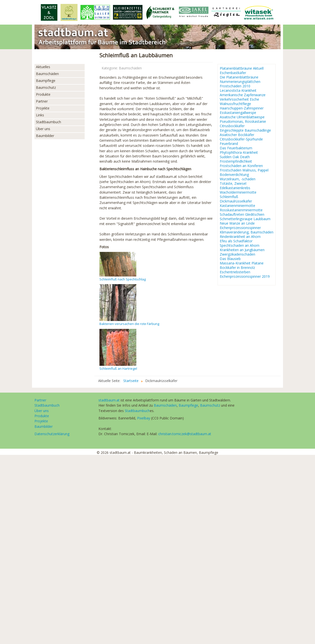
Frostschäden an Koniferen (241, 166)
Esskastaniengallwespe (238, 113)
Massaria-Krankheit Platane (242, 263)
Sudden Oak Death (235, 157)
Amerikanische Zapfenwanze (243, 95)
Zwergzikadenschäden (237, 254)
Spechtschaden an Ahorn (240, 245)
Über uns (43, 129)
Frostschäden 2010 (235, 86)
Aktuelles (43, 67)
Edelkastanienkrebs (235, 188)
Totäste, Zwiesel (233, 184)
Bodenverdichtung (234, 175)
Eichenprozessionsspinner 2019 (245, 276)
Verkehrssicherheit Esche (239, 99)
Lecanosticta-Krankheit (238, 91)
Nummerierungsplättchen (240, 82)
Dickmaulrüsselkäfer (236, 201)
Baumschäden (47, 74)
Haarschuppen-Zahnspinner (242, 108)
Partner (42, 101)
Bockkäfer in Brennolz (237, 268)
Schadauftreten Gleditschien (242, 215)
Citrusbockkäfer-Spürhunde (241, 139)
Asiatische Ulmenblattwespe (242, 117)
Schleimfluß (229, 197)
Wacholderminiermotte (238, 192)
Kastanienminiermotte (237, 206)
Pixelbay (144, 418)
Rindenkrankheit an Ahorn (240, 237)
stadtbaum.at (109, 400)
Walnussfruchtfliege (235, 104)
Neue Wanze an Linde (237, 223)
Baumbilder (45, 136)
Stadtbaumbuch (48, 122)
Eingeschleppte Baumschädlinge (245, 130)
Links (40, 115)
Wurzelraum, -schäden (238, 179)
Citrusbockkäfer (232, 126)
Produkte (43, 94)
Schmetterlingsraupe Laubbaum (245, 219)
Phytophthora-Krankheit (239, 153)
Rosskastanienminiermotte (241, 210)
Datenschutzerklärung (52, 434)
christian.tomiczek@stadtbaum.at (185, 434)
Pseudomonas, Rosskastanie (243, 122)
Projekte (43, 108)
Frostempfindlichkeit (236, 161)
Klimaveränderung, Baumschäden (247, 232)
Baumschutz (46, 87)
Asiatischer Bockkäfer (237, 135)
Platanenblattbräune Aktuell (242, 68)
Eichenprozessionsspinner (240, 228)
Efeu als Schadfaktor (236, 241)
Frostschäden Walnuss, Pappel (244, 170)
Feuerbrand (229, 144)
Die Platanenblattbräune (239, 77)
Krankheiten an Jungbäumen (242, 250)
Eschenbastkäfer (233, 73)
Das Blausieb (230, 259)
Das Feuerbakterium (236, 148)
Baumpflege (46, 81)
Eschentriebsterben (235, 272)
